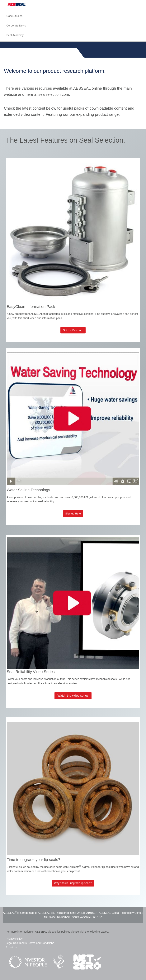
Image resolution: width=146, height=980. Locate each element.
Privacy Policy (14, 939)
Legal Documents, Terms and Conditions (30, 943)
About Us (11, 947)
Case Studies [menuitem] (14, 16)
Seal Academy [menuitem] (15, 35)
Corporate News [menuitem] (16, 26)
